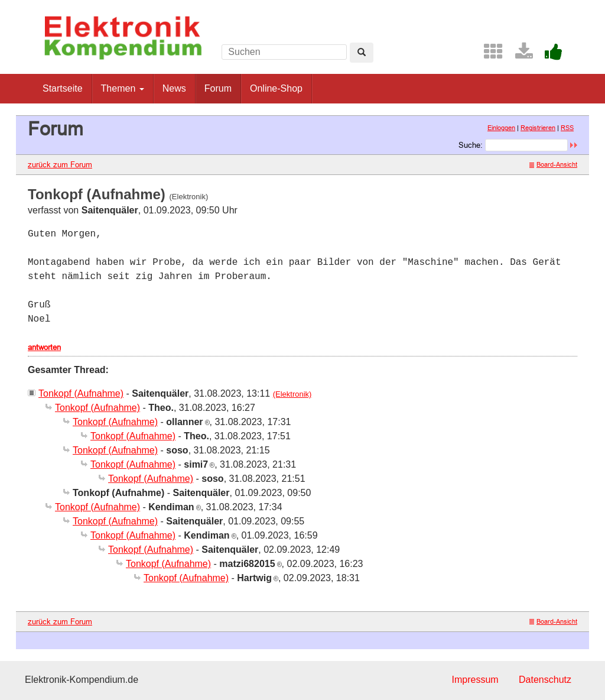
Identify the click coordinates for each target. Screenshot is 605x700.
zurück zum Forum (60, 164)
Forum (218, 88)
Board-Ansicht (553, 164)
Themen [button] (123, 88)
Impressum (475, 680)
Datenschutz (545, 680)
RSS (567, 128)
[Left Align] (362, 53)
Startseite (63, 88)
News (174, 88)
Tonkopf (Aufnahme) (81, 393)
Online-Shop (276, 88)
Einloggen (501, 128)
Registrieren (538, 128)
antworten (44, 347)
